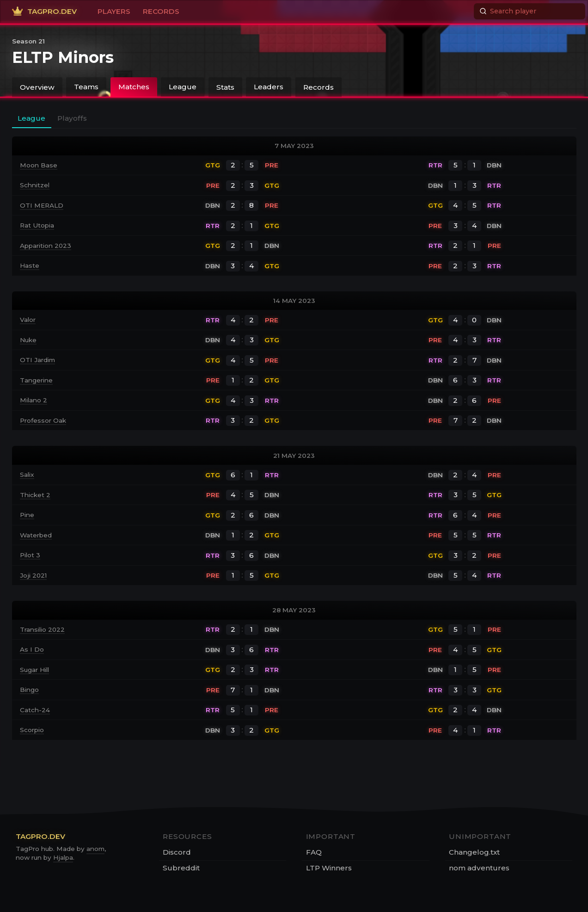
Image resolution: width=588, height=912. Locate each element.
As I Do (32, 649)
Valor (28, 320)
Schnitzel (35, 185)
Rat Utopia (37, 225)
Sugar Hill (34, 670)
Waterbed (36, 535)
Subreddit (181, 868)
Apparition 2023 (46, 246)
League (183, 87)
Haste (30, 265)
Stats (225, 87)
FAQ (314, 852)
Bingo (29, 690)
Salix (27, 474)
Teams (86, 87)
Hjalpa (63, 857)
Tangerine (36, 380)
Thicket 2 (35, 495)
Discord (177, 852)
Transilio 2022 (42, 629)
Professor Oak (43, 420)
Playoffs (72, 118)
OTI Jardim (37, 360)
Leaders (269, 87)
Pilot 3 (30, 555)
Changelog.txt (474, 852)
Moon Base (39, 165)
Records (318, 87)
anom (95, 849)
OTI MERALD (42, 205)
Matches (134, 87)
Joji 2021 (33, 575)
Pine (27, 515)
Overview (37, 87)
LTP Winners (329, 868)
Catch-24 (35, 710)
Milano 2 (34, 400)
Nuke (28, 340)
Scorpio (32, 730)
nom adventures (479, 868)
